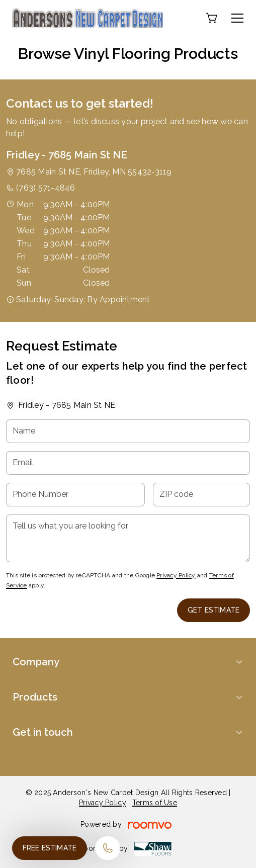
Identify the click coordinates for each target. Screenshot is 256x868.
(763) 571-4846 (46, 188)
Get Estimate (214, 610)
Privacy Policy (176, 575)
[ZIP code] (201, 495)
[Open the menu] (237, 18)
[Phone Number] (75, 495)
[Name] (128, 431)
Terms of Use (155, 803)
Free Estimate (50, 848)
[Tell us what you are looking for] (128, 538)
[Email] (128, 463)
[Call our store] (108, 848)
